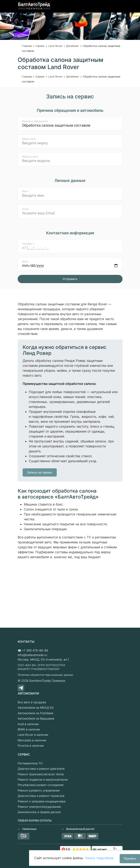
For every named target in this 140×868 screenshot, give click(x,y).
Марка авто (29, 139)
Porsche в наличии (31, 746)
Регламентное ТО (30, 763)
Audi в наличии (28, 724)
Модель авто (30, 157)
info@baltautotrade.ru (32, 655)
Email (25, 209)
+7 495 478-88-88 (35, 650)
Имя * (26, 191)
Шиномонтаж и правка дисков (39, 812)
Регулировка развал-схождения (41, 785)
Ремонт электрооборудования (39, 807)
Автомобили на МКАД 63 (36, 708)
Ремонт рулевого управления (39, 790)
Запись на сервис (40, 472)
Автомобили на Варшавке (36, 718)
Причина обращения (35, 121)
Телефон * (28, 244)
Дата (25, 261)
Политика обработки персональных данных (45, 675)
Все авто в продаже (32, 702)
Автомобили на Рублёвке (35, 713)
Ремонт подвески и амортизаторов (43, 779)
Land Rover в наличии (33, 735)
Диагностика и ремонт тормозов (41, 796)
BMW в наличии (29, 729)
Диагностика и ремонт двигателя (41, 769)
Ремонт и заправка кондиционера (42, 801)
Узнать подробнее (99, 858)
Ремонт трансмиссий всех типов (41, 774)
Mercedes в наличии (32, 740)
